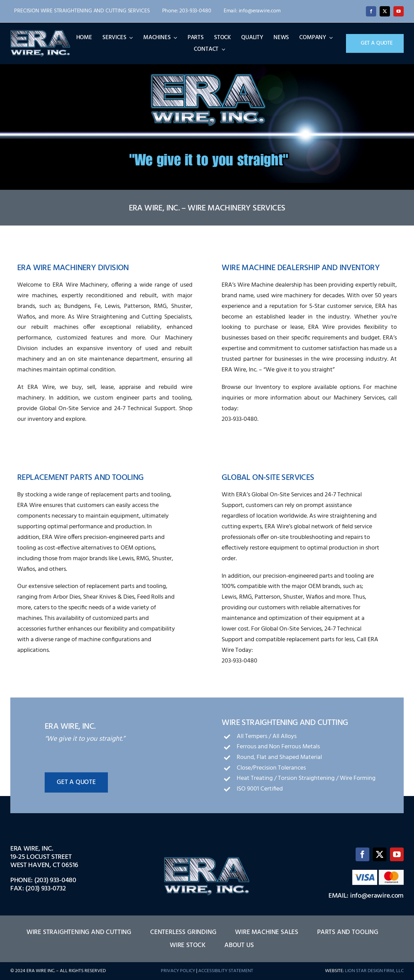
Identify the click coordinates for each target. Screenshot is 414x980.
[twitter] (385, 11)
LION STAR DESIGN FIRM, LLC (374, 971)
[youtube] (399, 11)
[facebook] (371, 11)
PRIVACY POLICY (178, 971)
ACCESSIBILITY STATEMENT (226, 971)
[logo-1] (40, 32)
